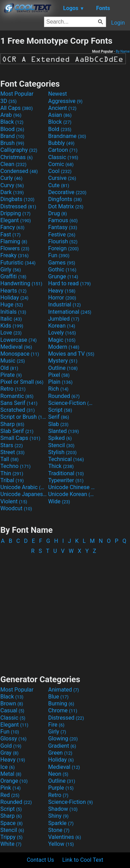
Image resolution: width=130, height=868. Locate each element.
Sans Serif (19, 403)
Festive (62, 235)
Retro (13, 389)
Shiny (58, 816)
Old (9, 368)
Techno (15, 466)
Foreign (63, 248)
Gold (11, 746)
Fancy (12, 227)
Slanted (64, 431)
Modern (64, 347)
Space (11, 823)
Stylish (62, 452)
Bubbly (61, 143)
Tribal (12, 480)
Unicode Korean (71, 494)
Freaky (15, 255)
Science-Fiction (71, 403)
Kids (12, 326)
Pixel (59, 375)
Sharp (12, 424)
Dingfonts (65, 199)
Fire (56, 725)
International (70, 312)
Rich (58, 389)
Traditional (66, 473)
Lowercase (19, 340)
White (11, 844)
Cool (60, 171)
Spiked (60, 438)
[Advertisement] (65, 611)
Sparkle (61, 823)
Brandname (67, 136)
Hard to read (70, 283)
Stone (59, 830)
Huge (12, 305)
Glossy (14, 739)
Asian (60, 115)
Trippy (11, 837)
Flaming (14, 241)
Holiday (14, 298)
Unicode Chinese (71, 487)
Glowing (63, 739)
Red (10, 795)
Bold (60, 129)
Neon (58, 774)
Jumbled (64, 319)
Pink (11, 788)
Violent (14, 501)
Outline (63, 368)
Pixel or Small (22, 382)
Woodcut (16, 508)
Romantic (17, 396)
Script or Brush (24, 417)
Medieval (16, 347)
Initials (13, 312)
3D (8, 101)
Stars (12, 445)
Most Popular (17, 94)
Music (13, 361)
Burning (61, 704)
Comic (61, 164)
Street (12, 452)
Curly (11, 178)
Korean (62, 326)
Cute (59, 185)
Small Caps (20, 438)
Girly (11, 270)
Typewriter (66, 480)
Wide (59, 501)
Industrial (64, 305)
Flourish (63, 241)
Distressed (18, 206)
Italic (11, 319)
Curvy (12, 185)
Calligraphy (19, 150)
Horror (62, 298)
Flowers (15, 248)
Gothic (62, 270)
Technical (66, 459)
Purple (61, 788)
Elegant (16, 220)
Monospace (20, 354)
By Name (123, 51)
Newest (58, 94)
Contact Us (40, 860)
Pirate (11, 375)
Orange (14, 781)
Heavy (62, 291)
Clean (13, 164)
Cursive (62, 178)
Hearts (13, 291)
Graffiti (13, 276)
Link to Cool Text (83, 860)
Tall (10, 459)
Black (12, 122)
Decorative (67, 192)
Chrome (63, 710)
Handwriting (21, 283)
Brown (12, 704)
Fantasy (63, 227)
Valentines (65, 837)
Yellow (61, 844)
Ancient (62, 108)
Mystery (63, 361)
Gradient (62, 746)
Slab (58, 424)
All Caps (16, 108)
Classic (63, 157)
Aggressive (65, 101)
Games (62, 263)
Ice (7, 767)
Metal (11, 774)
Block (60, 122)
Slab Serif (17, 431)
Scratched (18, 410)
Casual (12, 710)
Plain (60, 382)
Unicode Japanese (24, 494)
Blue (58, 697)
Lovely (62, 333)
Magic (62, 340)
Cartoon (63, 150)
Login (118, 23)
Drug (58, 213)
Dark (12, 192)
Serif (59, 417)
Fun (59, 255)
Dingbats (17, 199)
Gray (9, 753)
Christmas (16, 157)
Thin (12, 473)
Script (60, 410)
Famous (63, 220)
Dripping (15, 213)
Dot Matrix (66, 206)
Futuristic (18, 263)
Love (11, 333)
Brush (12, 143)
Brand (12, 136)
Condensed (19, 171)
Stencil (61, 445)
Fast (10, 235)
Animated (64, 690)
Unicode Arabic (24, 487)
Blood (12, 129)
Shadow (63, 809)
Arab (11, 115)
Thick (61, 466)
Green (60, 753)
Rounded (64, 396)
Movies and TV (71, 354)
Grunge (63, 276)
